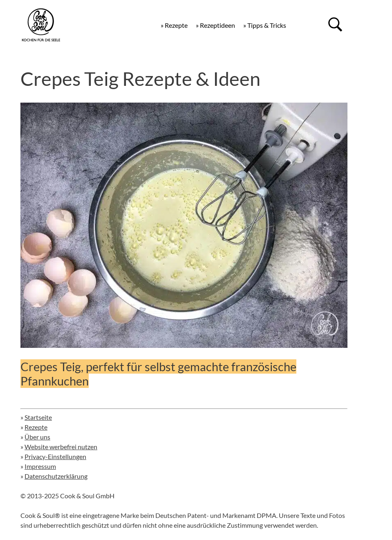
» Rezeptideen (215, 25)
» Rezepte (174, 25)
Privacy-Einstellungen (55, 456)
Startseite (38, 417)
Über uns (37, 437)
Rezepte (36, 427)
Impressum (40, 466)
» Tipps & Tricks (265, 25)
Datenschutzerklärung (56, 476)
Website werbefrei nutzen (61, 447)
